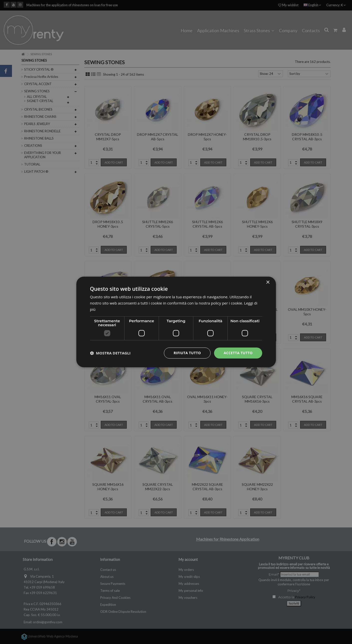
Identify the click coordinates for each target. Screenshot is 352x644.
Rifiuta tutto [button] (187, 353)
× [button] (268, 282)
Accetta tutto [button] (238, 353)
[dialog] (176, 322)
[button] (110, 353)
